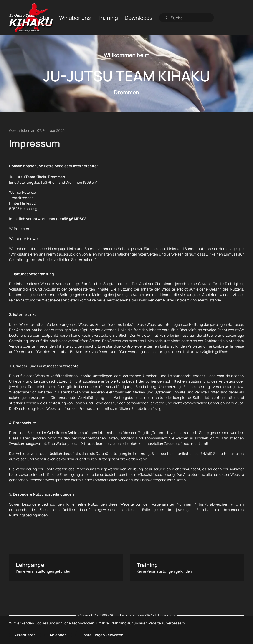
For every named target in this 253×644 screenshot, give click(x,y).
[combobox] (187, 18)
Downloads (139, 17)
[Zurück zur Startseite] (31, 18)
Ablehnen (58, 635)
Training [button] (108, 17)
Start (46, 17)
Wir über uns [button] (75, 17)
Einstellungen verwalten (102, 635)
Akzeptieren (25, 635)
